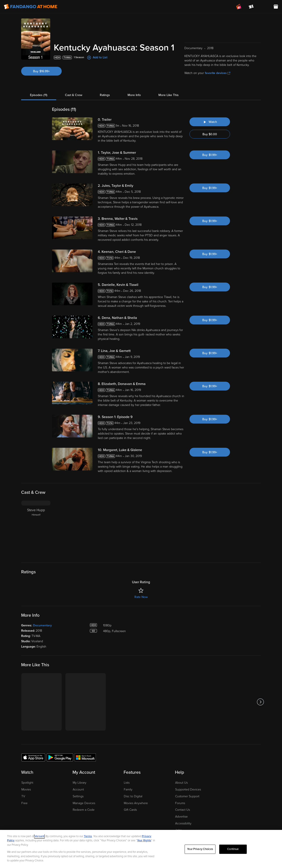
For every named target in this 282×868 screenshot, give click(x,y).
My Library (80, 767)
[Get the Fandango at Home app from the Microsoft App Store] (85, 742)
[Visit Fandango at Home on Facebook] (246, 824)
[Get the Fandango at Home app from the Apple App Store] (33, 742)
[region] (141, 849)
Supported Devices (188, 774)
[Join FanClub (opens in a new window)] (239, 7)
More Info (134, 79)
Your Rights (144, 840)
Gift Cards (130, 794)
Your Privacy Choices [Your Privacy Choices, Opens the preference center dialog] (200, 849)
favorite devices (218, 57)
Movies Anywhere (136, 787)
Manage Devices (84, 787)
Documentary (42, 610)
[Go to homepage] (31, 7)
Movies (26, 774)
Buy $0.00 (210, 119)
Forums (180, 787)
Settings (78, 781)
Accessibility (183, 808)
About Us (181, 767)
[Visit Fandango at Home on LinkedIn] (237, 824)
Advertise (181, 801)
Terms (88, 836)
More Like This (169, 79)
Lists (127, 767)
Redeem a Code (84, 794)
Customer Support (187, 781)
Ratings (105, 79)
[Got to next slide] (260, 686)
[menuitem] (263, 7)
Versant (39, 836)
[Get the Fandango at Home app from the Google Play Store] (60, 742)
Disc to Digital (133, 781)
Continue (233, 849)
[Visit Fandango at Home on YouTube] (256, 824)
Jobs (178, 815)
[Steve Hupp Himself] (36, 513)
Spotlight (27, 767)
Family (128, 774)
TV (23, 781)
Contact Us (183, 794)
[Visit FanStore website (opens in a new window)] (276, 7)
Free (24, 787)
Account (78, 774)
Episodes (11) (39, 79)
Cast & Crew (74, 79)
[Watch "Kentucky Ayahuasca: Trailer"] (210, 106)
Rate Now (141, 581)
